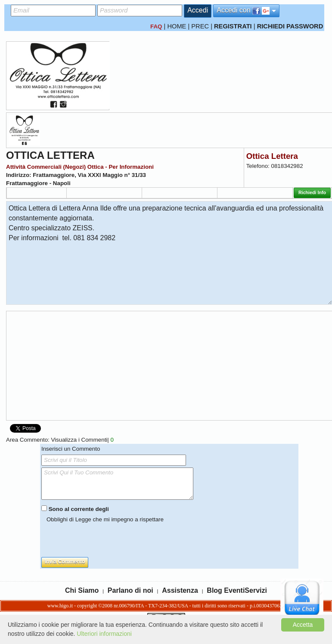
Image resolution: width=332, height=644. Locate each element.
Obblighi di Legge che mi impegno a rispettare (105, 519)
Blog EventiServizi (237, 590)
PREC (200, 26)
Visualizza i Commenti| (82, 440)
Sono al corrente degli (79, 509)
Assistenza (180, 590)
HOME (177, 26)
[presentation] (107, 540)
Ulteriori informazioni (104, 634)
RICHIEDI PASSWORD (290, 26)
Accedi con (246, 11)
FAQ (156, 26)
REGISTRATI (233, 26)
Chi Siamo (82, 590)
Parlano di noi (130, 590)
